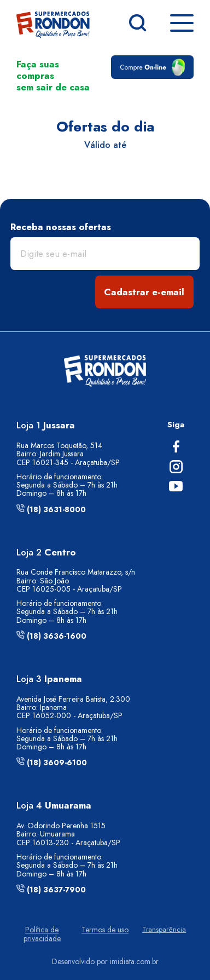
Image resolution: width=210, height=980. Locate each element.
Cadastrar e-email (144, 292)
